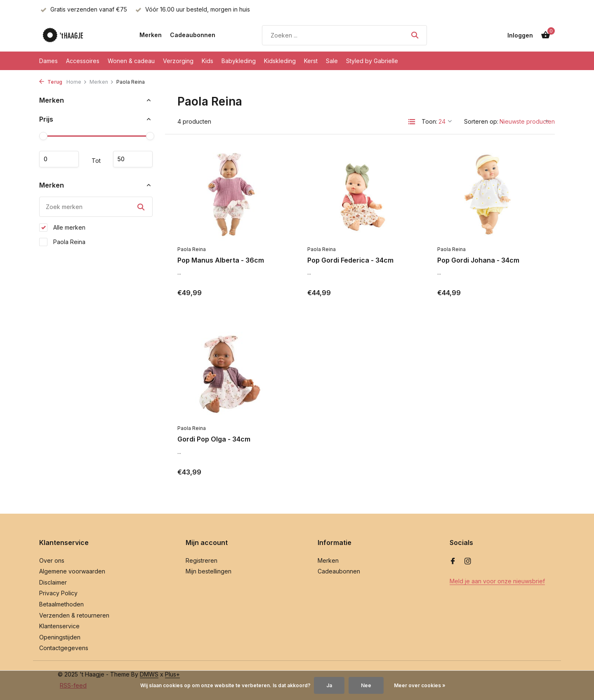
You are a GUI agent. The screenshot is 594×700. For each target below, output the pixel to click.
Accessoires (83, 61)
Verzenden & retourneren (74, 615)
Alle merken (62, 228)
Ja (329, 685)
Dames (48, 61)
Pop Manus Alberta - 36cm (221, 260)
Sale (332, 61)
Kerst (311, 61)
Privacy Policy (58, 593)
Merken (151, 35)
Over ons (52, 560)
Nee (366, 685)
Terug (51, 82)
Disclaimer (53, 582)
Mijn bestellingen (209, 571)
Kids (207, 61)
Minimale (59, 159)
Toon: (429, 121)
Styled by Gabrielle (372, 61)
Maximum (133, 159)
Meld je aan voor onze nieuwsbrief (497, 581)
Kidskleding (280, 61)
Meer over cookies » (420, 685)
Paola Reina (62, 242)
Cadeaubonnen (193, 35)
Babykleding (239, 61)
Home (77, 82)
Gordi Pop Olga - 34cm (214, 439)
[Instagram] (468, 561)
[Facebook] (453, 561)
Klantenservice (59, 626)
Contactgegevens (64, 648)
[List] (412, 122)
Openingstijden (60, 637)
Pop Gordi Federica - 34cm (350, 260)
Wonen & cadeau (131, 61)
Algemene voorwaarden (72, 571)
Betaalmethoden (61, 604)
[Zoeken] (344, 35)
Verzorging (178, 61)
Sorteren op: (481, 121)
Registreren (202, 560)
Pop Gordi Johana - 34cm (478, 260)
